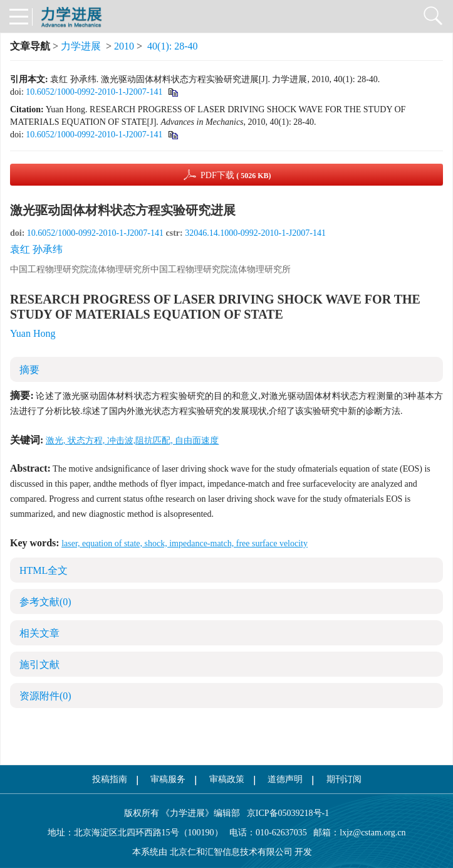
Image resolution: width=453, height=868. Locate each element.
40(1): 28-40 (172, 46)
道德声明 (285, 779)
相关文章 (39, 633)
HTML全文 (44, 570)
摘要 (29, 370)
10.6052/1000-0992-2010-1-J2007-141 (94, 92)
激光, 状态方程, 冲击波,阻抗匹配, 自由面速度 (133, 441)
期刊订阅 (344, 779)
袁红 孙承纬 (36, 249)
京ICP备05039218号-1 (284, 813)
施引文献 (39, 664)
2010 (124, 46)
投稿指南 (110, 779)
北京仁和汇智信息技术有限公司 (231, 852)
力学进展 (81, 46)
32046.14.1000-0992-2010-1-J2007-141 (255, 233)
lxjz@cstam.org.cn (372, 833)
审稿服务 (168, 779)
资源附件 (45, 696)
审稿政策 (227, 779)
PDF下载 (236, 175)
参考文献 (45, 602)
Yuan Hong (33, 333)
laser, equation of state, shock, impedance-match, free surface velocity (185, 543)
